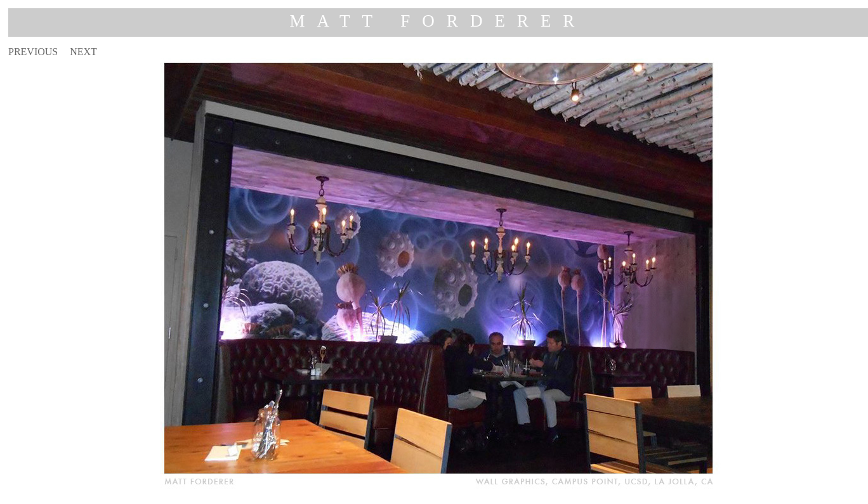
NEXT (83, 52)
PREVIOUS (33, 52)
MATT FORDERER (438, 21)
